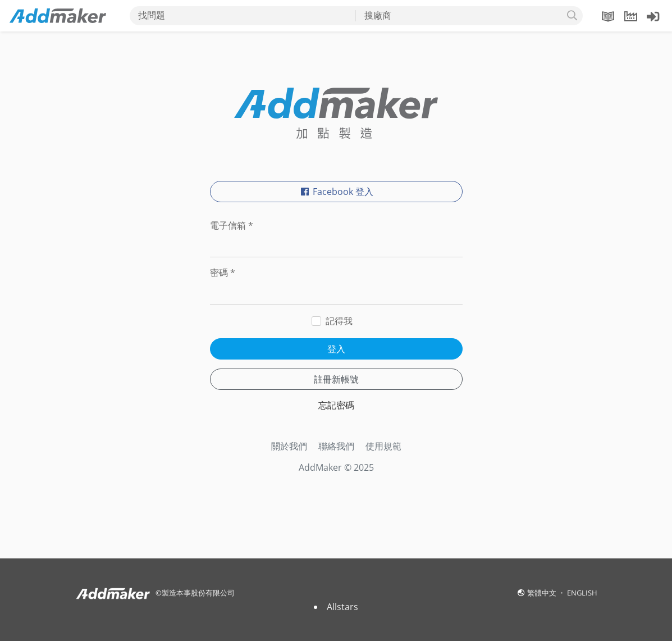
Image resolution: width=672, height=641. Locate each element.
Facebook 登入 (336, 192)
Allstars (342, 607)
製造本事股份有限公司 (198, 593)
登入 (336, 349)
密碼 (223, 272)
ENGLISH (582, 593)
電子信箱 (232, 225)
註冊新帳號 (336, 379)
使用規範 (383, 446)
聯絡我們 (336, 446)
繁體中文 (543, 593)
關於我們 (289, 446)
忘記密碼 (336, 405)
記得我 (339, 321)
